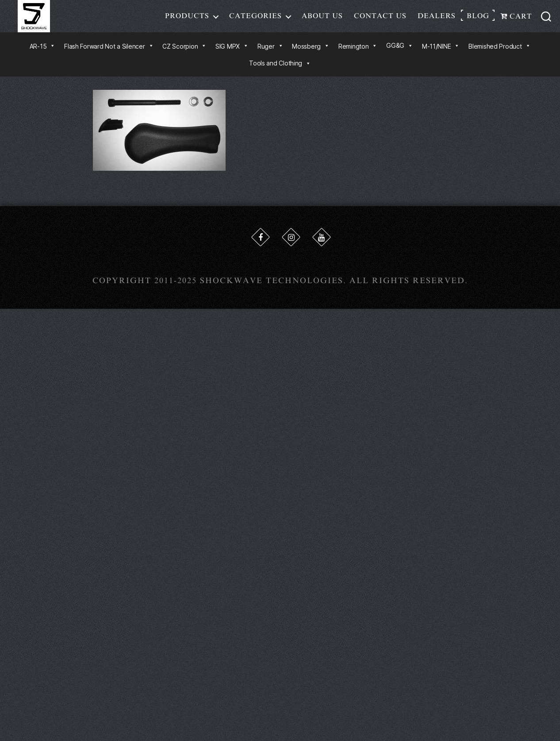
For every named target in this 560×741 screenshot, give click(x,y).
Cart (516, 20)
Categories (255, 19)
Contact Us (380, 19)
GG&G (400, 53)
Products (187, 19)
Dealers (437, 19)
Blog (478, 19)
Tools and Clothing (280, 71)
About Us (322, 19)
